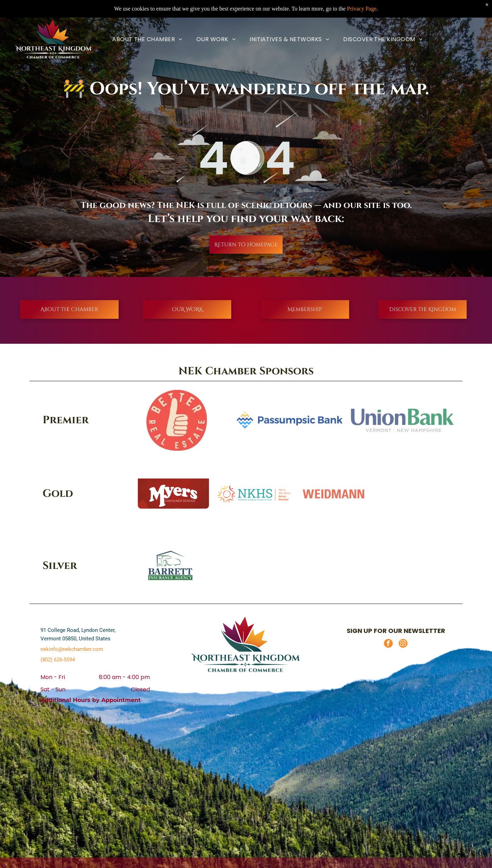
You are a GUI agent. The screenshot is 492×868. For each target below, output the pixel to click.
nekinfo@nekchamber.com (72, 649)
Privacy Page (362, 9)
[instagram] (403, 644)
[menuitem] (147, 39)
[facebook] (388, 644)
